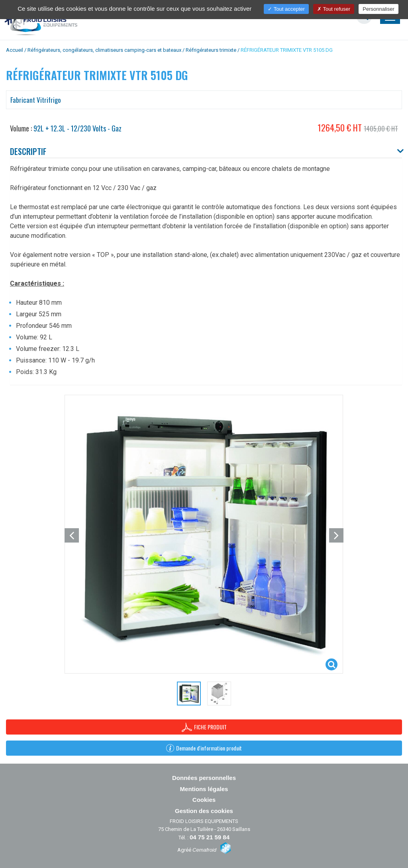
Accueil (15, 50)
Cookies (204, 800)
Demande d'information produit (204, 748)
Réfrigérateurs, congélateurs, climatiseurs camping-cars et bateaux (104, 50)
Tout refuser (334, 9)
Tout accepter (286, 9)
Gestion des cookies (204, 811)
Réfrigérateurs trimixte (211, 50)
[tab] (206, 152)
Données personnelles (204, 778)
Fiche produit (204, 727)
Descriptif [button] (28, 151)
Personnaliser (379, 9)
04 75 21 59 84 (210, 837)
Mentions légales (204, 789)
